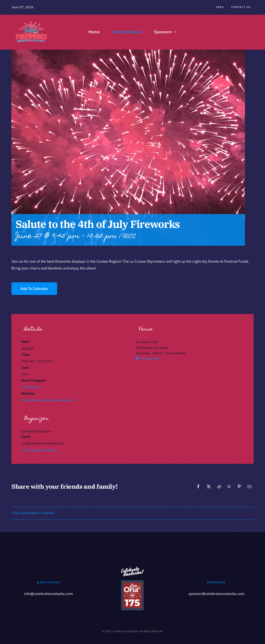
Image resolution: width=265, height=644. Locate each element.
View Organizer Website (39, 450)
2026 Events (31, 387)
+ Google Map (149, 358)
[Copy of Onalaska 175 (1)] (132, 582)
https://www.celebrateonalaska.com (48, 400)
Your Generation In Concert (34, 513)
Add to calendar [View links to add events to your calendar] (34, 289)
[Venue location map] (190, 392)
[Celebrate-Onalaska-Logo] (31, 20)
